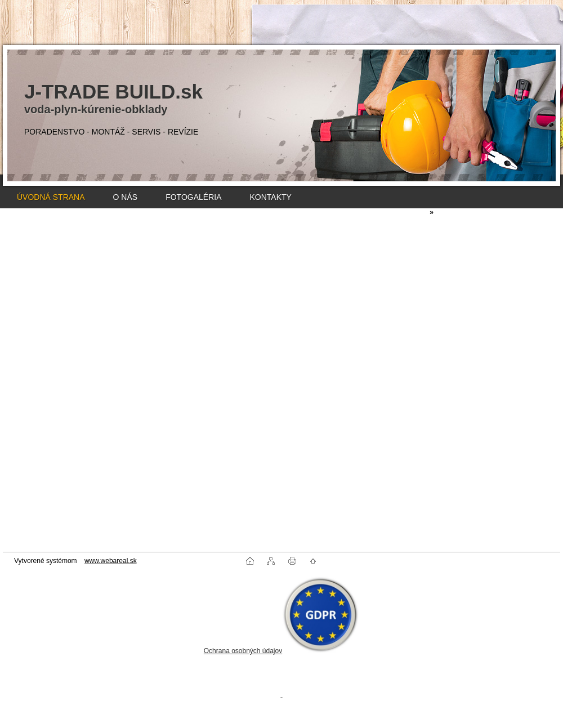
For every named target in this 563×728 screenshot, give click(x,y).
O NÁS (126, 197)
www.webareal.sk (111, 561)
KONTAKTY (270, 197)
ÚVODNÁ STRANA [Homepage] (51, 197)
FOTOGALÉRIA (193, 197)
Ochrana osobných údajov (243, 651)
